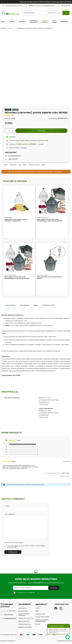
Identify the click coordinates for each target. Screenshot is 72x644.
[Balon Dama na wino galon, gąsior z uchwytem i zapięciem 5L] (19, 201)
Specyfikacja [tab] (25, 305)
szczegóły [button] (41, 144)
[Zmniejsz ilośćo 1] (6, 131)
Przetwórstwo (13, 165)
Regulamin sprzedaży (25, 627)
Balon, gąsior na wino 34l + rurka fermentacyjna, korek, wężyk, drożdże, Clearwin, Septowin (17, 278)
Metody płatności (24, 621)
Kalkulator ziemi (40, 614)
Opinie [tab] (36, 305)
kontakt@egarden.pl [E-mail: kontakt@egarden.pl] (47, 6)
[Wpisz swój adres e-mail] (36, 588)
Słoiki (20, 165)
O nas (37, 608)
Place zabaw (54, 22)
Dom (10, 28)
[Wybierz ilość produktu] (10, 131)
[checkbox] (5, 546)
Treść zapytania (10, 514)
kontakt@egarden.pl (15, 156)
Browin (11, 118)
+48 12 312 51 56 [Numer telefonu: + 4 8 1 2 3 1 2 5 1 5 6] (64, 6)
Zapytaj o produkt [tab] (48, 305)
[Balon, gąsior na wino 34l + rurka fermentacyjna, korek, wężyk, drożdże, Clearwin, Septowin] (19, 258)
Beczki (25, 165)
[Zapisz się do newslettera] (54, 588)
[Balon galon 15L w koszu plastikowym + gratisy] (52, 258)
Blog (37, 611)
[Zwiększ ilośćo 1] (13, 131)
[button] (3, 22)
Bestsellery (64, 22)
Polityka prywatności (25, 624)
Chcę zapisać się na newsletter (25, 592)
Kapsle (43, 165)
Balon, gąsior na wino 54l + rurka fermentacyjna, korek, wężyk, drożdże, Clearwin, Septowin (50, 221)
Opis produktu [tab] (11, 305)
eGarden (3, 28)
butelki (6, 165)
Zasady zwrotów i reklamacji (24, 615)
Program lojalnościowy (43, 617)
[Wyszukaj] (66, 13)
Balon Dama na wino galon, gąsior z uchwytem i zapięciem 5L (16, 220)
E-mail (7, 506)
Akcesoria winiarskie (34, 165)
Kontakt (38, 624)
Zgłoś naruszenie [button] (65, 476)
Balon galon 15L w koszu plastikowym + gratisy (50, 278)
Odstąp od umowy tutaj (26, 618)
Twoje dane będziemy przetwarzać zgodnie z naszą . (26, 546)
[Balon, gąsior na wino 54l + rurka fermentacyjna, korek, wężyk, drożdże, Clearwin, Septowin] (52, 201)
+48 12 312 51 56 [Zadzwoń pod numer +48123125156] (13, 159)
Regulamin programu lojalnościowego (42, 621)
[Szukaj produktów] (46, 13)
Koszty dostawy (23, 611)
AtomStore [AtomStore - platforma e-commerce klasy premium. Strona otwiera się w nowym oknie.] (69, 641)
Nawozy (12, 22)
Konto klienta (23, 608)
